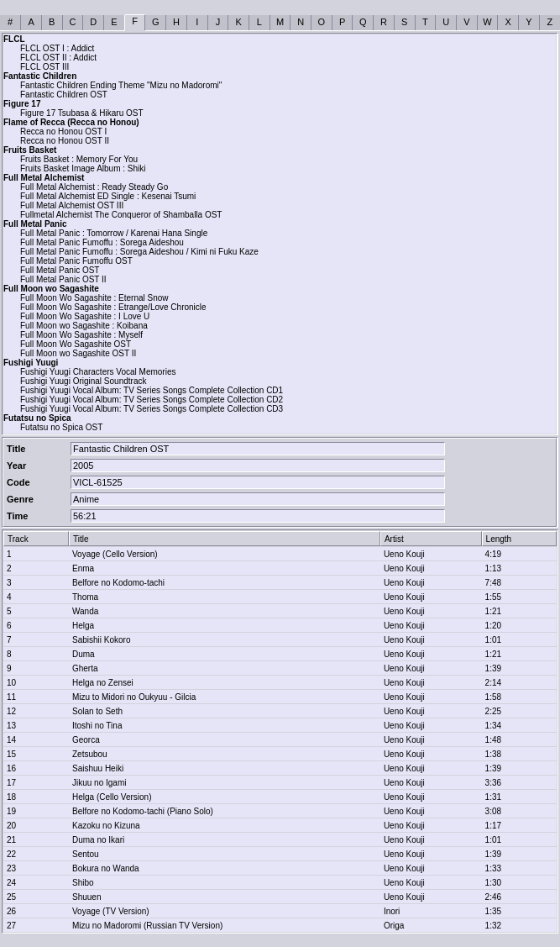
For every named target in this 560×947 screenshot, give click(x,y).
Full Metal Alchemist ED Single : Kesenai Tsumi (108, 196)
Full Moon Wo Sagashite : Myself (81, 335)
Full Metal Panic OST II (63, 279)
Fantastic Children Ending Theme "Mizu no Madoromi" (121, 85)
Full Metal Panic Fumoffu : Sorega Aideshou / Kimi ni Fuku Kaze (139, 252)
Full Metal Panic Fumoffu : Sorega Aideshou (102, 242)
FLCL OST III (44, 67)
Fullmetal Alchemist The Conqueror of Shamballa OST (121, 215)
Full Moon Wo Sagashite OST (76, 344)
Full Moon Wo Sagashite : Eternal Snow (94, 298)
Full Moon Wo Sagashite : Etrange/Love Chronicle (113, 307)
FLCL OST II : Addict (58, 58)
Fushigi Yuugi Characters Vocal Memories (98, 372)
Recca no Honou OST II (65, 141)
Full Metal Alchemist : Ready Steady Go (94, 187)
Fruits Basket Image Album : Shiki (83, 168)
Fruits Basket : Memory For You (79, 159)
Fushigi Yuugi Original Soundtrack (83, 381)
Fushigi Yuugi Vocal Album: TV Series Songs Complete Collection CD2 (152, 400)
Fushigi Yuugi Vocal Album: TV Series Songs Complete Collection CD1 (152, 390)
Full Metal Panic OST (60, 270)
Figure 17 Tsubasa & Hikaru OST (82, 113)
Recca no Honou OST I (63, 132)
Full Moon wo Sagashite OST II (78, 353)
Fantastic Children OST (64, 95)
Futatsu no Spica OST (61, 427)
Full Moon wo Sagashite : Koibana (84, 326)
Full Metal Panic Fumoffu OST (76, 261)
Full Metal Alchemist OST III (72, 205)
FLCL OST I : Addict (57, 48)
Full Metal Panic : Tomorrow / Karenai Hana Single (114, 233)
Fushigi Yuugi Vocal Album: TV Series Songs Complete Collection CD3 (152, 409)
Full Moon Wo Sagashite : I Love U (85, 316)
